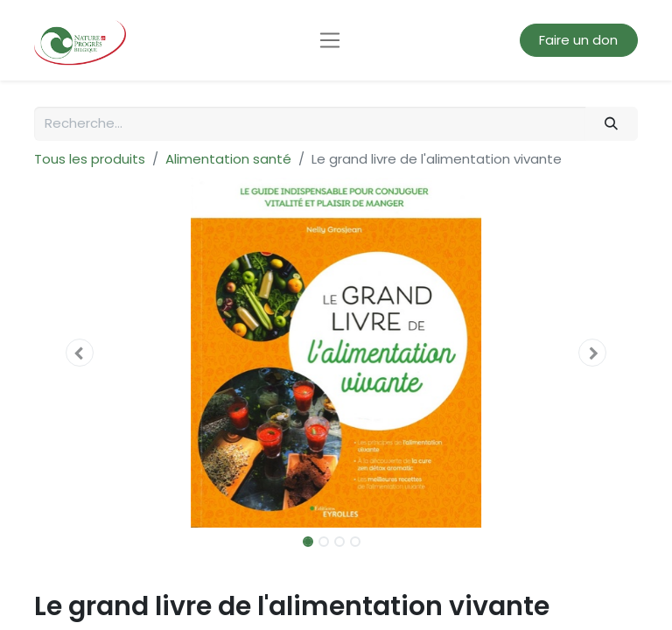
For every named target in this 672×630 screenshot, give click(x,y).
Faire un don (578, 40)
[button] (80, 353)
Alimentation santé (228, 159)
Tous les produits (90, 159)
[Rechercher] (612, 124)
